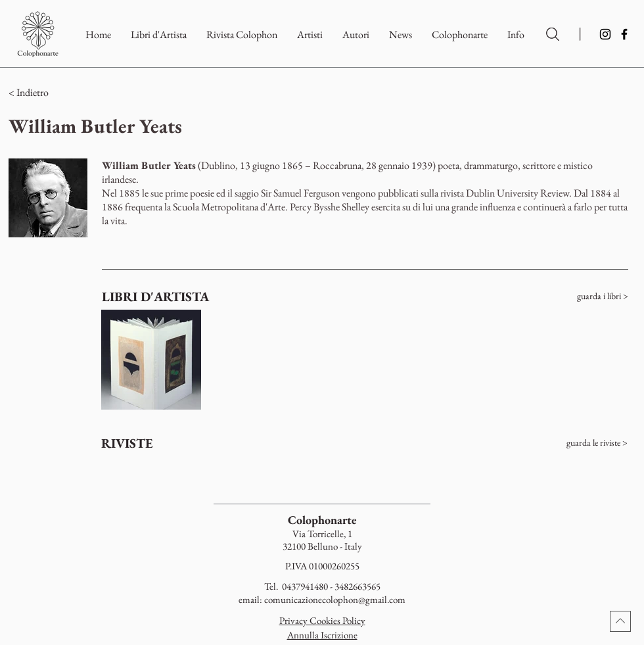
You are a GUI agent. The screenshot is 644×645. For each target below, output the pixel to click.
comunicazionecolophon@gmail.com (335, 599)
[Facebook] (624, 34)
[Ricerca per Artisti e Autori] (553, 34)
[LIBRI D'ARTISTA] (156, 297)
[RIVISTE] (152, 443)
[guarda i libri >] (578, 297)
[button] (460, 35)
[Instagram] (605, 34)
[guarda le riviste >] (577, 443)
